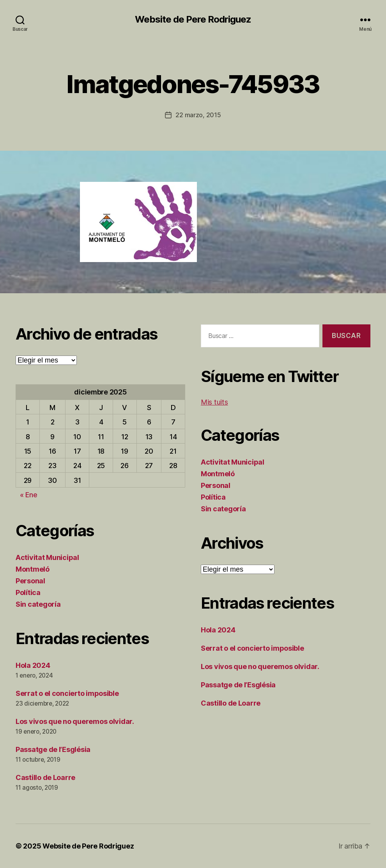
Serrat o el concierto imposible (67, 693)
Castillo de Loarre (45, 777)
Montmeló (33, 569)
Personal (30, 581)
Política (28, 592)
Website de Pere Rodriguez (193, 19)
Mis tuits (214, 402)
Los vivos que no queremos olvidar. (75, 721)
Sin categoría (38, 604)
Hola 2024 (33, 665)
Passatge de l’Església (53, 749)
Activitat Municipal (47, 557)
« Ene (29, 495)
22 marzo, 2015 (198, 115)
